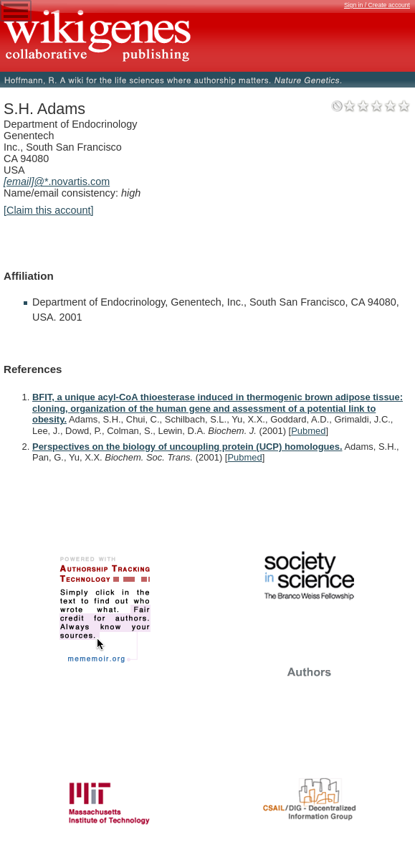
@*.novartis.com (57, 181)
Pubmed (308, 431)
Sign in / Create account (377, 5)
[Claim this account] (49, 210)
